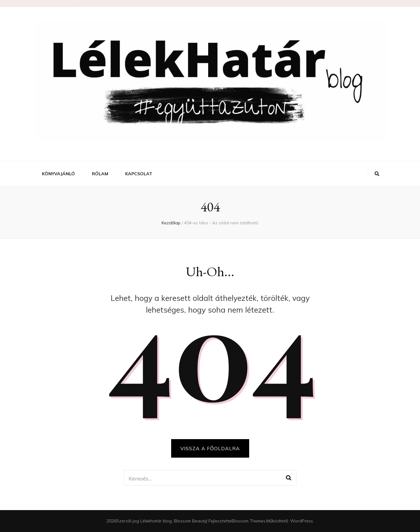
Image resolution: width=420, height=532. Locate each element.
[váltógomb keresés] (377, 174)
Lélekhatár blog (156, 521)
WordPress (302, 521)
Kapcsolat (139, 174)
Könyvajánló (58, 174)
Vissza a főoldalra (210, 448)
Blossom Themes (249, 521)
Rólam (100, 174)
